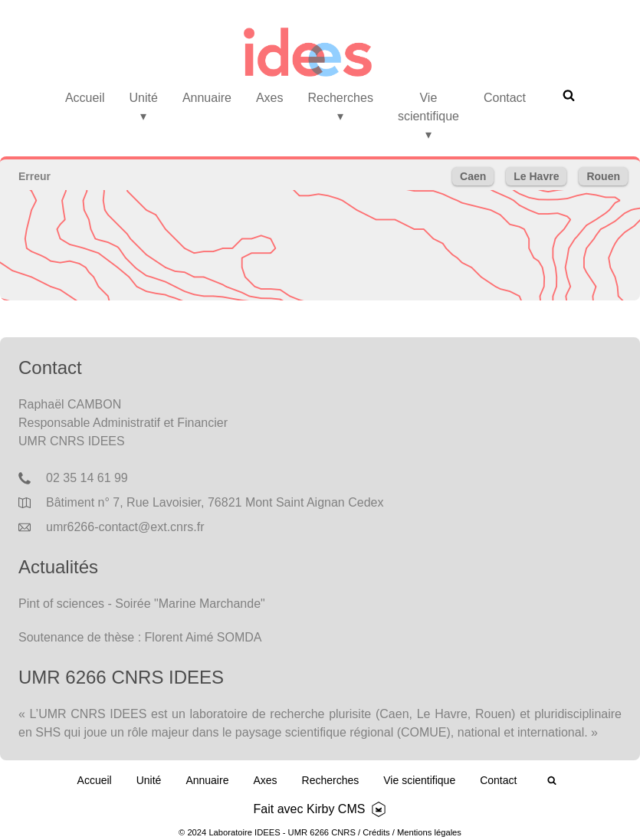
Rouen (603, 176)
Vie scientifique (428, 116)
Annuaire (207, 98)
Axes (270, 98)
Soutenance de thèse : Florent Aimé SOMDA (140, 637)
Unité (144, 107)
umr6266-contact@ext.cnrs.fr (125, 527)
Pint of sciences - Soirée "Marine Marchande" (142, 604)
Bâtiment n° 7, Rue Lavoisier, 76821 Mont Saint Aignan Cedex (215, 502)
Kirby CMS (336, 809)
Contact (505, 98)
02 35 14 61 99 (87, 478)
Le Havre (536, 176)
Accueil (85, 98)
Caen (473, 176)
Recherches (341, 107)
